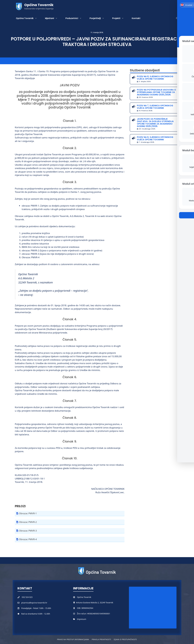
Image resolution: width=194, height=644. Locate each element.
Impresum (82, 619)
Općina (80, 597)
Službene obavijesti (145, 70)
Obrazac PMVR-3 (28, 531)
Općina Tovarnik (39, 5)
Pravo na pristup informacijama (73, 639)
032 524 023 (27, 597)
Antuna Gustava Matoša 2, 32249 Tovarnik (95, 603)
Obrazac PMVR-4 (28, 539)
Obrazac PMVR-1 (28, 513)
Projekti (120, 18)
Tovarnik (87, 597)
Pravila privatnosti (101, 639)
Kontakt (136, 18)
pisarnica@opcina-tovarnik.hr (34, 603)
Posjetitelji (99, 18)
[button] (177, 18)
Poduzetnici (76, 18)
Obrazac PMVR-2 (28, 522)
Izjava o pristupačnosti (125, 639)
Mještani (53, 18)
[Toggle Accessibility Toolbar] (187, 24)
